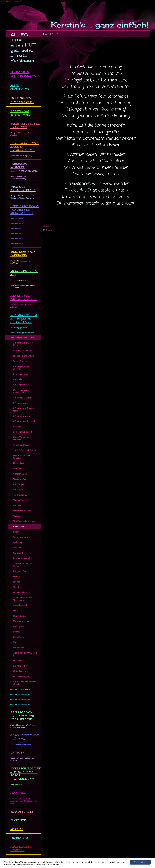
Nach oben (47, 230)
